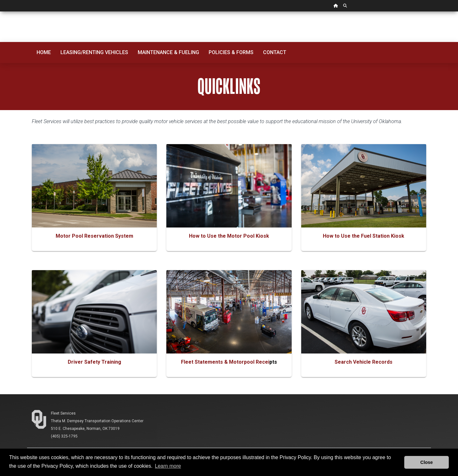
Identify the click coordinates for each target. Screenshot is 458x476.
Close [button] (427, 462)
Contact (275, 52)
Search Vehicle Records (364, 362)
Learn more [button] (168, 466)
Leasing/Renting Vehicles (94, 52)
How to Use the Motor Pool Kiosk (229, 236)
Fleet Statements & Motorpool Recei (225, 362)
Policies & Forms (231, 52)
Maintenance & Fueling (168, 52)
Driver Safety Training (94, 362)
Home (44, 52)
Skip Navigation (0, 12)
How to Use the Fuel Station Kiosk (364, 236)
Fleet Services (63, 413)
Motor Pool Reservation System (94, 236)
